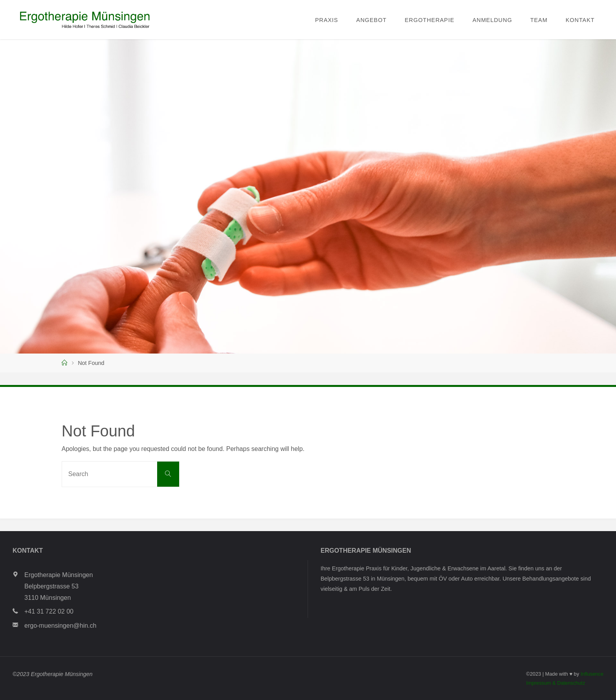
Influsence (592, 674)
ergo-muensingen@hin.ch (60, 626)
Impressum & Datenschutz (555, 683)
